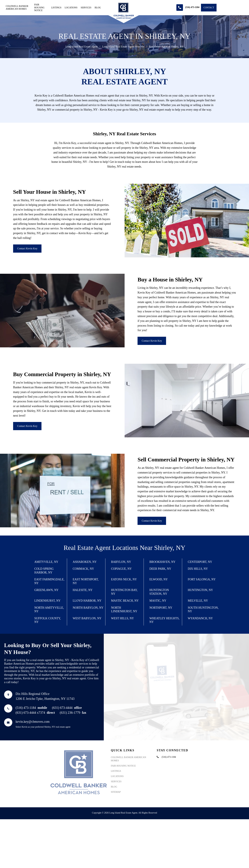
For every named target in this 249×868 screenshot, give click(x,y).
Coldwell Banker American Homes (17, 8)
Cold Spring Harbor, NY (44, 571)
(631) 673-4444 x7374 (35, 732)
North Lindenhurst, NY (124, 610)
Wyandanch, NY (200, 618)
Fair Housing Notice (39, 8)
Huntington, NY (200, 590)
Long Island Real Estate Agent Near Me (123, 47)
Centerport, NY (200, 562)
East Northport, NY (86, 581)
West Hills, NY (123, 618)
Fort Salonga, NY (202, 579)
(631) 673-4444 (67, 727)
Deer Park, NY (160, 569)
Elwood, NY (159, 579)
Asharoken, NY (85, 562)
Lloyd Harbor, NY (87, 601)
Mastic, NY (158, 601)
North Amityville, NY (49, 610)
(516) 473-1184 (31, 727)
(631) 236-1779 (73, 732)
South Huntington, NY (203, 610)
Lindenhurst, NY (48, 601)
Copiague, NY (121, 569)
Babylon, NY (121, 562)
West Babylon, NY (87, 618)
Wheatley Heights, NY (164, 620)
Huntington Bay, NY (124, 592)
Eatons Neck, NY (124, 579)
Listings (56, 8)
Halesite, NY (83, 590)
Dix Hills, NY (198, 569)
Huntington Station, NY (159, 592)
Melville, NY (198, 601)
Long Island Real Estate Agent (82, 47)
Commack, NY (83, 569)
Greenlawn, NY (47, 590)
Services (86, 8)
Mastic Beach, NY (125, 601)
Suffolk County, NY (48, 620)
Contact (209, 8)
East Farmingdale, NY (49, 581)
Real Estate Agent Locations (101, 548)
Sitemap (116, 830)
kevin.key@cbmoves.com (33, 741)
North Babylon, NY (88, 608)
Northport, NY (161, 608)
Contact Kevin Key (27, 248)
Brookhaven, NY (163, 562)
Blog (98, 8)
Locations (71, 8)
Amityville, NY (46, 562)
